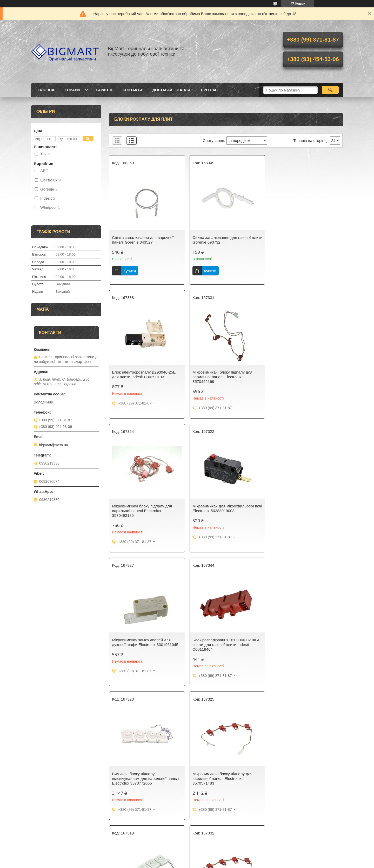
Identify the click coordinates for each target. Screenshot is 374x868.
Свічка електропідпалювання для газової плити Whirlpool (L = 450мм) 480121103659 (144, 778)
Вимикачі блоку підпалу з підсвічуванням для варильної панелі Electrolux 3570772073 (225, 645)
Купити (130, 271)
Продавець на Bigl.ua (187, 858)
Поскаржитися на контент (218, 863)
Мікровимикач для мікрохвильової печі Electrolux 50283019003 (302, 374)
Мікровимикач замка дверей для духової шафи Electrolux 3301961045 (145, 508)
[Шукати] (330, 90)
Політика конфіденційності (259, 863)
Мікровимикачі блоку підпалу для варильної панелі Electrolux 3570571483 (142, 645)
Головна (45, 90)
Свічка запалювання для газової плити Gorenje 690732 (221, 240)
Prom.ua (211, 854)
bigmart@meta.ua (53, 445)
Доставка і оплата (172, 90)
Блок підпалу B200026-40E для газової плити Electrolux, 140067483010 (219, 778)
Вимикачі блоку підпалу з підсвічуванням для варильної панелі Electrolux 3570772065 (305, 511)
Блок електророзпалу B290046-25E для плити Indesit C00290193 (303, 240)
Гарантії (104, 90)
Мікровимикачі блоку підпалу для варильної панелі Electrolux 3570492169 (142, 377)
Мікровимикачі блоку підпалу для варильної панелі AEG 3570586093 (302, 642)
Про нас (209, 90)
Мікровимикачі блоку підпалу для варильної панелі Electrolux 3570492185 (221, 377)
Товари (72, 90)
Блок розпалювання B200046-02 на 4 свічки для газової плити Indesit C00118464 (225, 511)
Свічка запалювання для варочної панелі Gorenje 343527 (143, 240)
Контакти (132, 90)
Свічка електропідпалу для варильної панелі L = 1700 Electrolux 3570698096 (305, 776)
